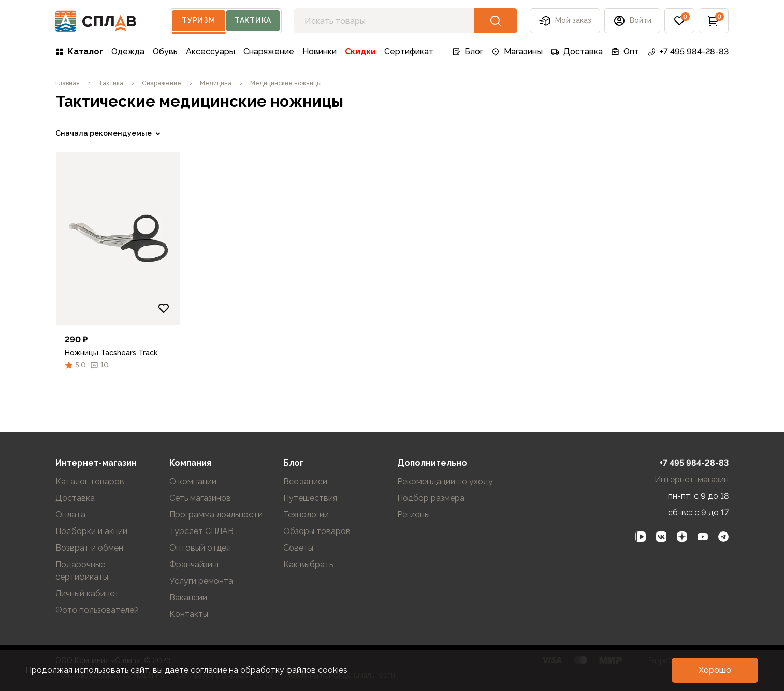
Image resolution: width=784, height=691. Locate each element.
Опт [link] (625, 52)
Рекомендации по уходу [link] (445, 481)
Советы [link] (298, 548)
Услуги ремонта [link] (201, 581)
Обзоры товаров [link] (317, 531)
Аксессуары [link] (210, 52)
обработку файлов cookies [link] (294, 670)
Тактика (253, 20)
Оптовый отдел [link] (200, 548)
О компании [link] (193, 481)
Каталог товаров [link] (90, 481)
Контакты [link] (189, 614)
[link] (68, 83)
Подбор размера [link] (431, 498)
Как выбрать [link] (308, 564)
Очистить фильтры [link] (89, 385)
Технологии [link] (306, 515)
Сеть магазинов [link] (200, 498)
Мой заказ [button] (565, 21)
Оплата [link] (70, 515)
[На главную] (96, 21)
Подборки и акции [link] (91, 531)
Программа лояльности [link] (216, 515)
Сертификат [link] (409, 52)
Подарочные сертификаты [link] (82, 571)
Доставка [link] (577, 52)
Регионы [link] (413, 515)
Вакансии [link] (188, 598)
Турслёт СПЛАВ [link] (201, 531)
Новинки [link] (320, 52)
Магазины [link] (517, 52)
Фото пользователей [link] (97, 610)
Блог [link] (468, 52)
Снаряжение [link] (269, 52)
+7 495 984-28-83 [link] (688, 52)
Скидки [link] (360, 52)
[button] (632, 21)
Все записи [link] (305, 481)
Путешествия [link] (310, 498)
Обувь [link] (165, 52)
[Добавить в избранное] (335, 308)
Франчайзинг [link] (195, 564)
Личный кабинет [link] (87, 593)
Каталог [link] (79, 52)
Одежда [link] (128, 52)
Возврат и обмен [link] (89, 548)
